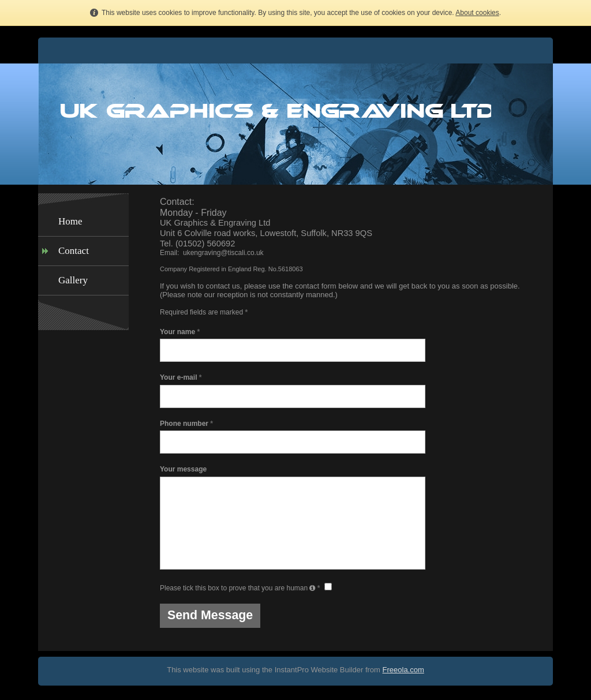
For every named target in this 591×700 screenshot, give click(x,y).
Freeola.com (403, 670)
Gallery (73, 280)
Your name (180, 332)
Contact (74, 251)
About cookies (477, 13)
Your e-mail (181, 377)
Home (70, 221)
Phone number (186, 424)
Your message (183, 469)
